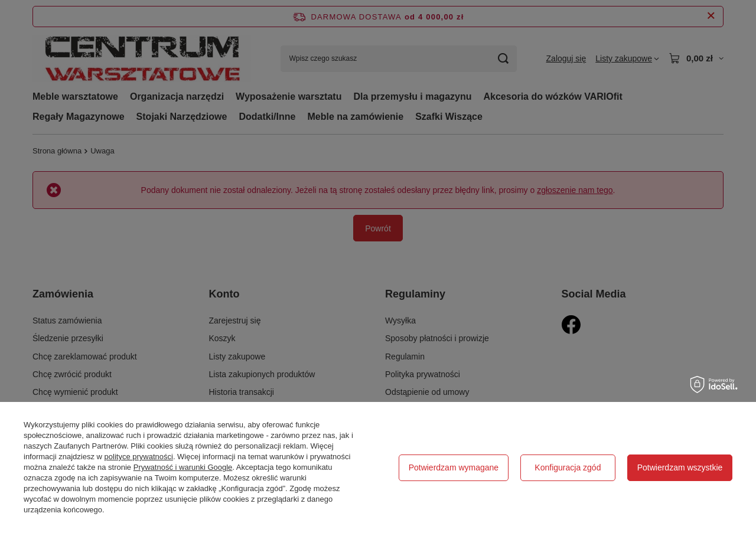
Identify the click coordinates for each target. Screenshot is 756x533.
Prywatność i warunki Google (183, 467)
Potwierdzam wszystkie (680, 467)
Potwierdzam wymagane (454, 467)
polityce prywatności (139, 457)
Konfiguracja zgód (568, 467)
